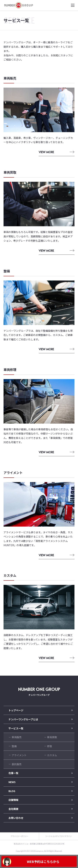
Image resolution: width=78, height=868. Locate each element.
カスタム (52, 755)
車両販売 (17, 737)
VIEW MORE (46, 152)
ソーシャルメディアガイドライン (58, 836)
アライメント (19, 755)
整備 (14, 746)
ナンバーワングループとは (23, 719)
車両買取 (52, 737)
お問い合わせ (16, 818)
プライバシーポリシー (19, 836)
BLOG (12, 791)
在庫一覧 (13, 773)
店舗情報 (13, 800)
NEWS (12, 782)
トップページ (16, 710)
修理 (50, 746)
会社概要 (13, 809)
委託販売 (17, 764)
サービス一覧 (16, 728)
